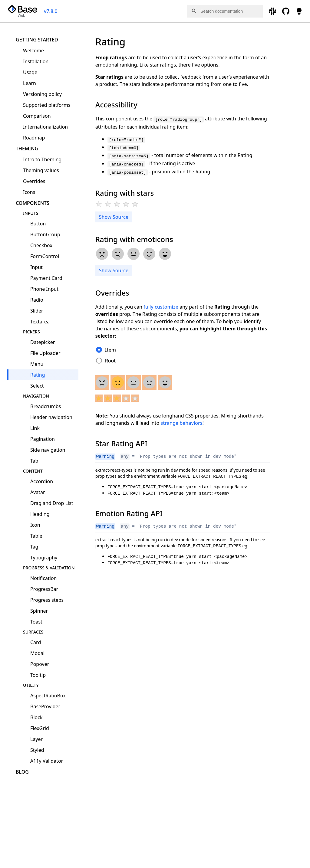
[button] (194, 12)
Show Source (114, 217)
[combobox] (225, 11)
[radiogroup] (118, 205)
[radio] (99, 204)
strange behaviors (181, 423)
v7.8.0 (51, 11)
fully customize (161, 307)
